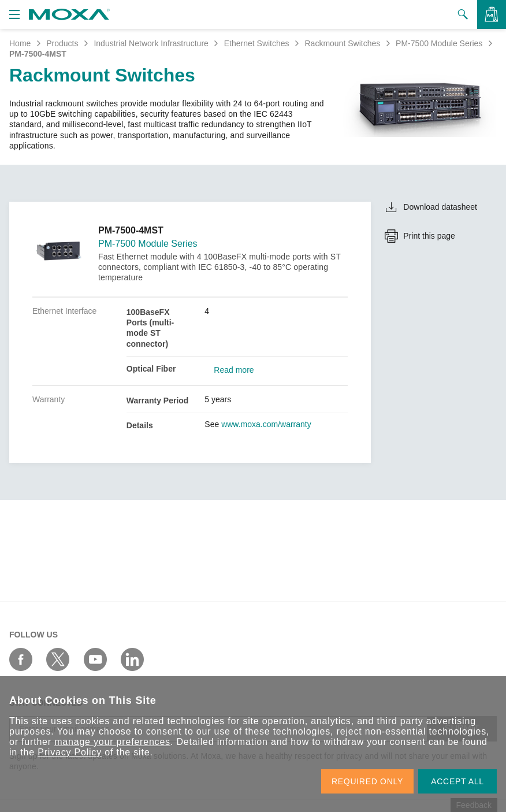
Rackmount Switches (342, 43)
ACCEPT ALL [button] (457, 781)
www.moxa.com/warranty (266, 424)
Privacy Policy (70, 752)
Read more (234, 370)
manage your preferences (112, 742)
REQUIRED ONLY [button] (367, 781)
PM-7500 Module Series (439, 43)
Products (62, 43)
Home (20, 43)
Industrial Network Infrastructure (151, 43)
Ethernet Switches (257, 43)
